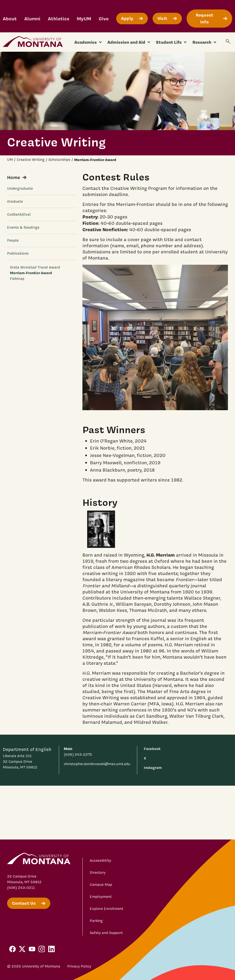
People (13, 240)
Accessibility (100, 861)
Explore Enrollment (107, 909)
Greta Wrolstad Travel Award (35, 267)
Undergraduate (20, 188)
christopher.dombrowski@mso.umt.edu (97, 764)
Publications (18, 253)
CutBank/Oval (19, 214)
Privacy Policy (79, 966)
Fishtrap (17, 279)
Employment (101, 897)
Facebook (152, 749)
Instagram (153, 768)
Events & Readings (23, 227)
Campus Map (101, 885)
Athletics (59, 19)
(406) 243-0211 (21, 888)
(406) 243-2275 (78, 754)
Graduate (15, 201)
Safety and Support (106, 933)
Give (104, 19)
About (10, 19)
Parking (96, 921)
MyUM (84, 19)
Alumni (32, 19)
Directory (98, 873)
